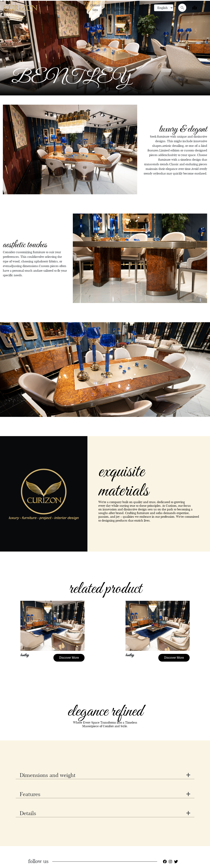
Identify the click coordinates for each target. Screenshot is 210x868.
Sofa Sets (57, 8)
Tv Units (107, 8)
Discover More (69, 658)
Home (46, 5)
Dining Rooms (83, 8)
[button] (16, 370)
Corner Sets (95, 8)
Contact (147, 5)
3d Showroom (121, 8)
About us (135, 8)
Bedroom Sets (69, 8)
